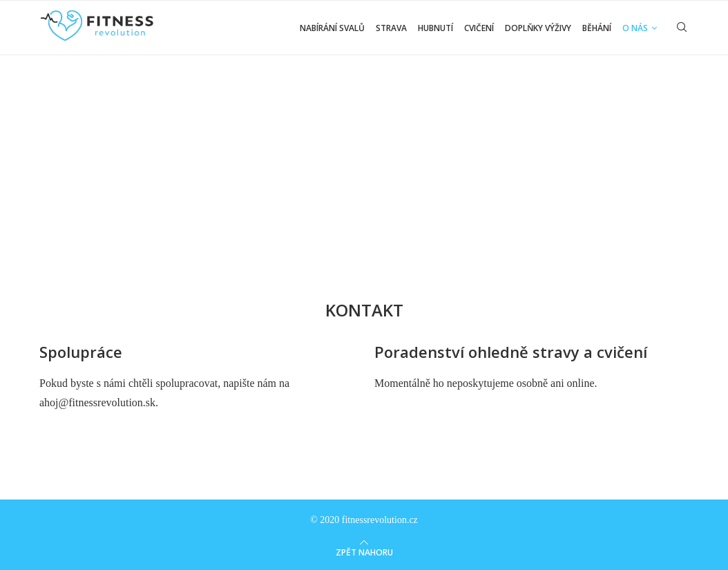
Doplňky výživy (538, 28)
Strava (391, 28)
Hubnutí (435, 28)
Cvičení (479, 28)
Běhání (597, 28)
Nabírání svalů (332, 28)
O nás (635, 28)
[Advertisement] (364, 160)
